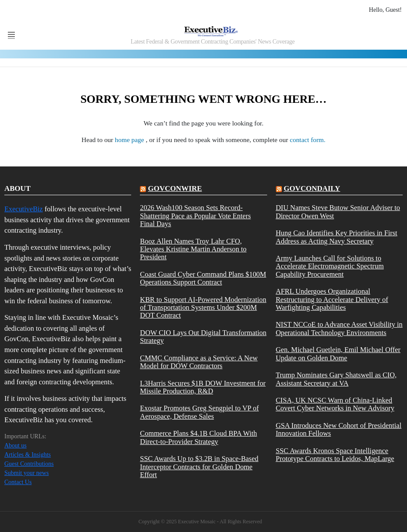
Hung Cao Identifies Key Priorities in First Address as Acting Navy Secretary (337, 237)
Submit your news (27, 473)
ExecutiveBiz (24, 209)
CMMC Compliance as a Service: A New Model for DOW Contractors (199, 362)
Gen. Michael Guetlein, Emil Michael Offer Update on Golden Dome (338, 354)
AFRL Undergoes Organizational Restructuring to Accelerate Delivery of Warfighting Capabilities (332, 300)
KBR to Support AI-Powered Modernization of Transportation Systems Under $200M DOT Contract (203, 308)
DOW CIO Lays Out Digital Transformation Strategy (203, 337)
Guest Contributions (29, 464)
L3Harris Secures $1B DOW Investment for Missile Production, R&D (203, 387)
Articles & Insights (28, 455)
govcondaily (312, 188)
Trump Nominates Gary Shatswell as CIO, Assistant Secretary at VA (336, 379)
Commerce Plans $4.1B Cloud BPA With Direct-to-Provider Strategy (198, 437)
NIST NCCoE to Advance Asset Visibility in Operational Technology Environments (339, 329)
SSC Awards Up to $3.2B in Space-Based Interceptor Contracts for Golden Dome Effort (199, 467)
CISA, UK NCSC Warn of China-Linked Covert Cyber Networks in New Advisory (335, 404)
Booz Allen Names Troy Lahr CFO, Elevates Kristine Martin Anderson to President (193, 249)
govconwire (175, 188)
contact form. (308, 140)
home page (131, 140)
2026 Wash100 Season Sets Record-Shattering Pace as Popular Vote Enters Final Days (195, 216)
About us (15, 446)
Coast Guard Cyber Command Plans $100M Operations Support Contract (203, 278)
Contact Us (18, 482)
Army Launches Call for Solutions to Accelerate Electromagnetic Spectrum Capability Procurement (330, 266)
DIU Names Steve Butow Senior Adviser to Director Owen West (338, 212)
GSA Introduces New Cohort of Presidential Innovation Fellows (339, 430)
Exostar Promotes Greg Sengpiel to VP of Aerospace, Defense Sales (199, 412)
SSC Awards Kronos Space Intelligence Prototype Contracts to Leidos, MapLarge (335, 455)
